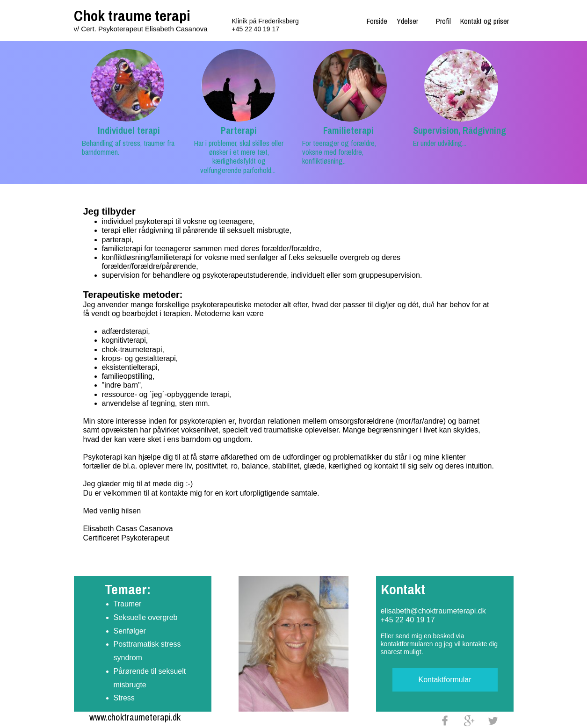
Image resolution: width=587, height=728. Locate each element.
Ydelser (407, 21)
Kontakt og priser (485, 21)
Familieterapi (348, 130)
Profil (443, 21)
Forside (377, 21)
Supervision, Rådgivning (460, 130)
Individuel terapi (129, 130)
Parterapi (239, 130)
